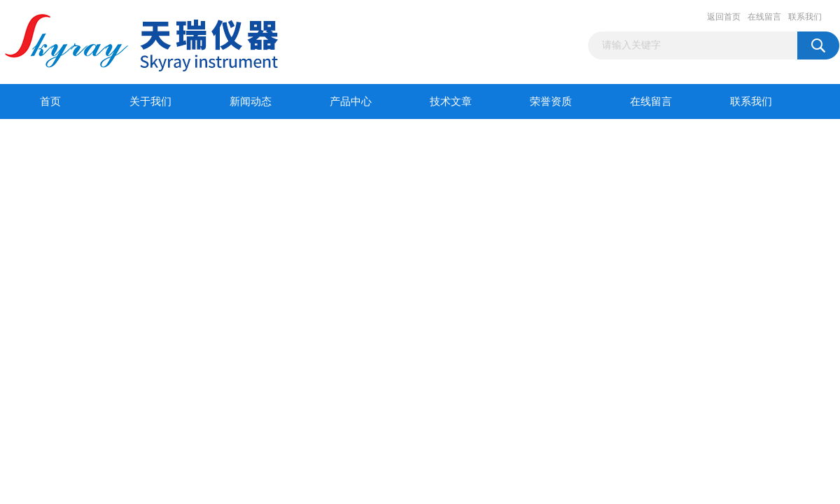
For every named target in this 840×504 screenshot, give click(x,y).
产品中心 (351, 101)
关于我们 (150, 101)
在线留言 (764, 17)
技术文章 (451, 101)
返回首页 (724, 17)
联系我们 (805, 17)
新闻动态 (251, 101)
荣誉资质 (551, 101)
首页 (50, 101)
